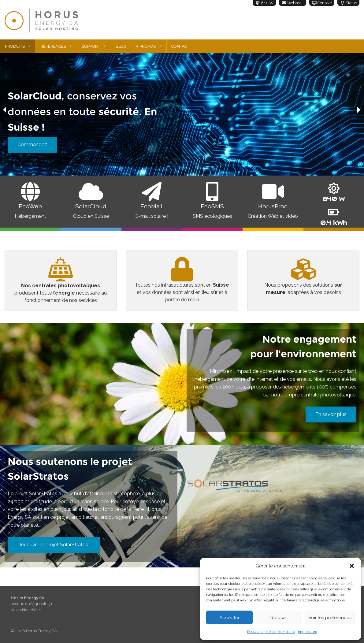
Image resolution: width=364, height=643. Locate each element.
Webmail (293, 3)
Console (322, 3)
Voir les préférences (330, 618)
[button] (352, 566)
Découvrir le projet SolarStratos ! (54, 545)
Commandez (32, 145)
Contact (180, 46)
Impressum (308, 632)
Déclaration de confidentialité (271, 632)
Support (91, 46)
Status (348, 3)
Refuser (279, 618)
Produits (15, 46)
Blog (121, 46)
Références (53, 46)
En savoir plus (331, 414)
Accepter (229, 618)
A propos (146, 46)
